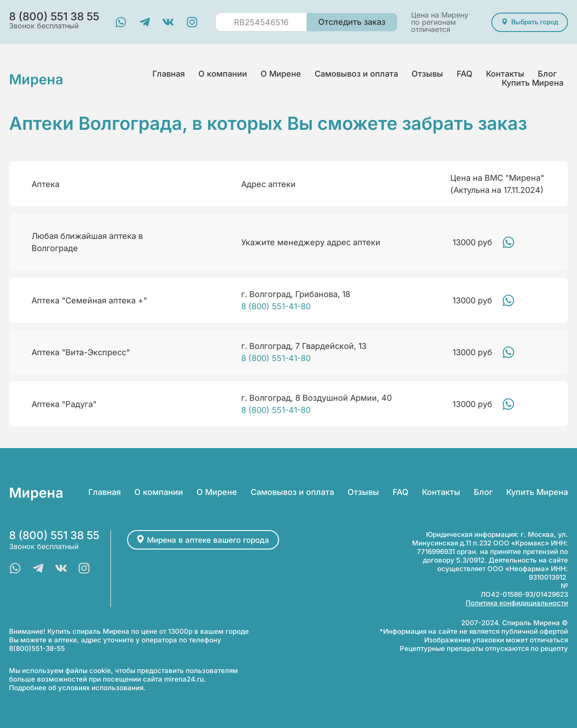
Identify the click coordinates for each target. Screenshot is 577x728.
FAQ (465, 74)
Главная (169, 74)
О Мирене (281, 74)
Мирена (40, 78)
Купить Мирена (533, 83)
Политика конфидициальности (517, 603)
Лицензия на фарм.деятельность (503, 586)
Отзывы (427, 74)
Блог (547, 74)
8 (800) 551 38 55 (54, 535)
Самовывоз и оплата (356, 74)
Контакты (505, 74)
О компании (223, 74)
